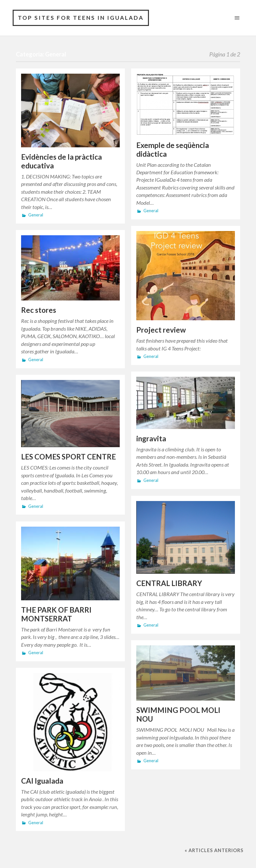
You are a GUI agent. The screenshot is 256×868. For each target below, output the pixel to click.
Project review (161, 330)
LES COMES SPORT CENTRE (68, 457)
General (36, 215)
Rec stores (39, 310)
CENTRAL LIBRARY (169, 583)
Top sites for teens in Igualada (81, 18)
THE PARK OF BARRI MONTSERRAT (56, 614)
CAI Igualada (42, 781)
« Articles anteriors (214, 850)
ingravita (151, 439)
